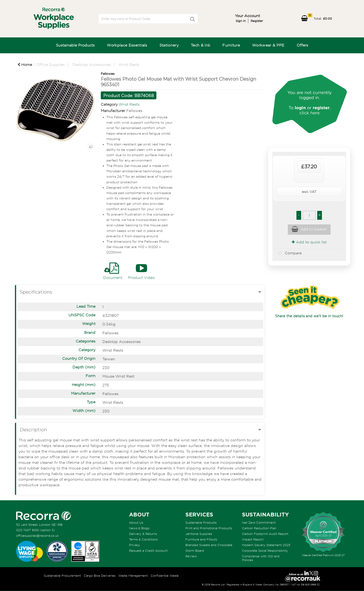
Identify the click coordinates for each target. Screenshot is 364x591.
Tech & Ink (200, 45)
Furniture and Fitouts (201, 539)
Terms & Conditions (143, 539)
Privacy (135, 545)
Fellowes (108, 74)
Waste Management (133, 576)
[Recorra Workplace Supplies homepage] (43, 515)
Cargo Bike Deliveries (100, 576)
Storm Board (195, 551)
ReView (191, 556)
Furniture (231, 45)
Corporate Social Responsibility (265, 551)
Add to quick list (309, 242)
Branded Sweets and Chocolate (209, 545)
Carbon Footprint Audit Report (265, 534)
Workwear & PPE (268, 45)
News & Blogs (139, 528)
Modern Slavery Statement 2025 (266, 545)
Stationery (169, 45)
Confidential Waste (165, 576)
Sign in (241, 21)
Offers (302, 45)
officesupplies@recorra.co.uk (37, 536)
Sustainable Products (75, 45)
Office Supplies (51, 65)
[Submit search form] (192, 19)
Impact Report (253, 539)
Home (25, 65)
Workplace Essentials (127, 45)
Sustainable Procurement (62, 576)
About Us (136, 523)
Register (257, 21)
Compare (289, 253)
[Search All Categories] (148, 19)
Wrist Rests (129, 65)
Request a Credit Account (148, 551)
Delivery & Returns (143, 534)
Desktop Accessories (92, 65)
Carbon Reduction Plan (259, 528)
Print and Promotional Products (209, 528)
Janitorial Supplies (199, 534)
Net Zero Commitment (259, 523)
